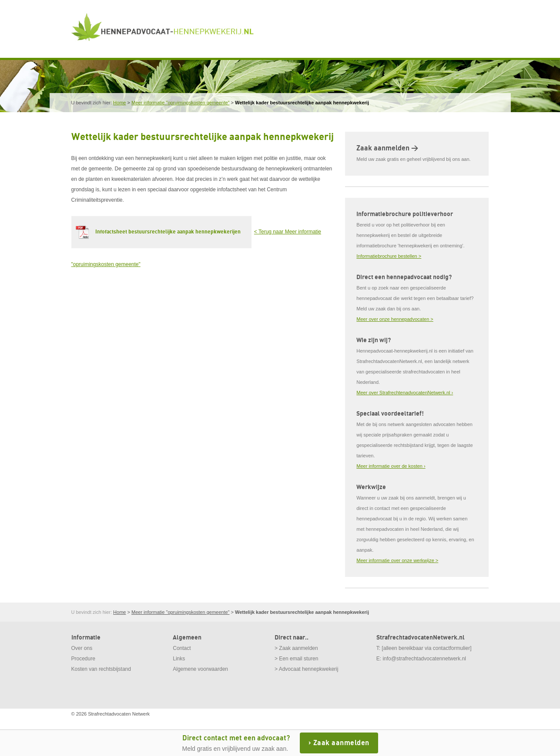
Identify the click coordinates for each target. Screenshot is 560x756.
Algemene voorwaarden (200, 669)
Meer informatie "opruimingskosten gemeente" (180, 103)
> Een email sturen (296, 659)
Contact (182, 648)
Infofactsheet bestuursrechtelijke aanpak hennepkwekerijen (168, 232)
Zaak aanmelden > (387, 148)
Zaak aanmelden (341, 743)
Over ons (82, 648)
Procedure (83, 659)
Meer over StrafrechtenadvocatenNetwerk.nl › (405, 393)
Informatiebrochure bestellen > (389, 256)
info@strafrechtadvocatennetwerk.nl (424, 659)
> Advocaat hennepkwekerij (306, 669)
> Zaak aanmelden (296, 648)
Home (119, 103)
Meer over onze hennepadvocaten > (395, 319)
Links (179, 659)
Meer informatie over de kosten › (391, 466)
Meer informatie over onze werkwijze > (397, 560)
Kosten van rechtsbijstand (101, 669)
